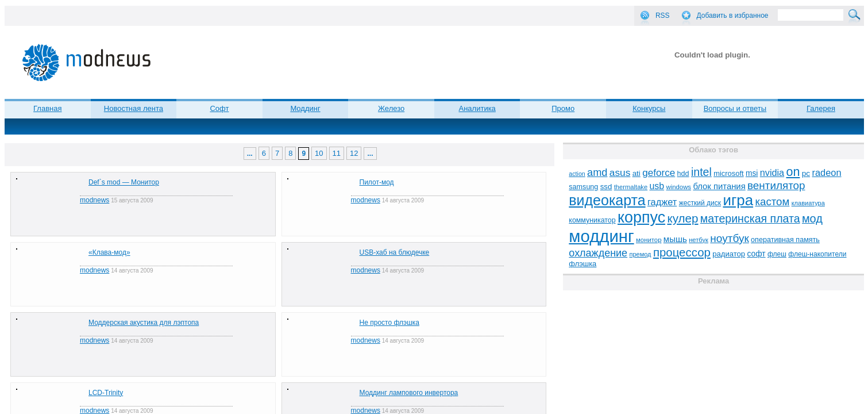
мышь (675, 239)
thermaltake (631, 187)
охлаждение (598, 253)
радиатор (729, 254)
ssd (606, 187)
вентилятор (776, 185)
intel (701, 172)
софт (756, 254)
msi (752, 173)
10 (319, 153)
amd (597, 172)
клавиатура (808, 203)
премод (640, 254)
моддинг (601, 236)
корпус (641, 217)
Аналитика (477, 108)
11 (337, 153)
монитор (649, 240)
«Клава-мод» (109, 252)
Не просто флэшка (389, 323)
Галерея (821, 108)
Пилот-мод (377, 182)
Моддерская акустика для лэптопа (144, 323)
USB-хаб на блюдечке (395, 252)
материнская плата (750, 218)
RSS (663, 16)
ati (636, 173)
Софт (219, 108)
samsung (583, 187)
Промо (563, 108)
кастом (772, 202)
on (793, 172)
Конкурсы (649, 108)
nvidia (772, 172)
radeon (826, 172)
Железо (391, 108)
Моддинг (305, 108)
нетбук (699, 240)
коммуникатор (592, 220)
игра (738, 200)
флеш (777, 254)
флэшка (582, 264)
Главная (47, 108)
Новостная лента (134, 108)
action (577, 174)
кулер (682, 218)
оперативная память (785, 240)
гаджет (662, 202)
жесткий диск (700, 203)
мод (812, 218)
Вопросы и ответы (735, 108)
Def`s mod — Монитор (124, 182)
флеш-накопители (817, 254)
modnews (94, 200)
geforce (659, 173)
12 (354, 153)
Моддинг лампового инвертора (409, 393)
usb (657, 186)
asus (620, 172)
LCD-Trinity (106, 393)
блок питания (719, 186)
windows (678, 187)
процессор (682, 252)
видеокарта (607, 200)
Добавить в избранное (733, 16)
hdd (683, 174)
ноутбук (729, 238)
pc (806, 173)
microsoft (728, 173)
